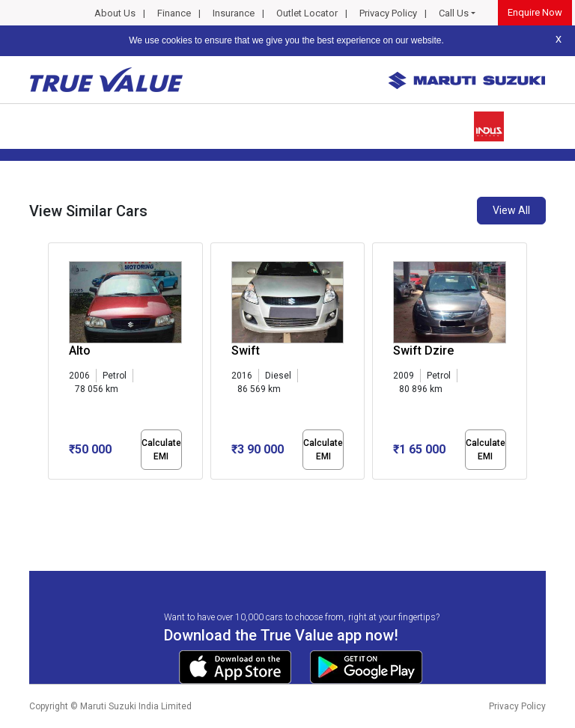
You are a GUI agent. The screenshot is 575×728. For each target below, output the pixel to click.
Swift (246, 351)
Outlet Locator (307, 13)
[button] (52, 492)
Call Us (454, 13)
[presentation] (56, 364)
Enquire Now (535, 12)
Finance (174, 13)
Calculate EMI (161, 450)
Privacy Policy (388, 13)
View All (511, 210)
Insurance (234, 13)
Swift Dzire (423, 351)
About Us (115, 13)
